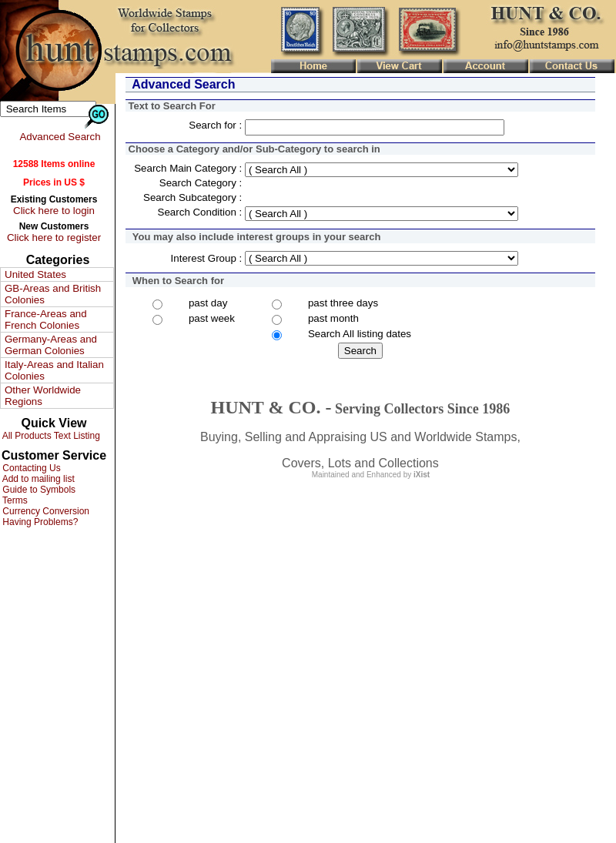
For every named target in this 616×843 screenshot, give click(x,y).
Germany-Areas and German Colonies (51, 345)
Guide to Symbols (38, 490)
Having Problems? (39, 522)
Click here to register (54, 238)
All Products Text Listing (50, 436)
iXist (422, 475)
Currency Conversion (45, 511)
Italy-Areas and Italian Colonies (54, 370)
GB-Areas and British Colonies (53, 294)
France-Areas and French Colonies (46, 319)
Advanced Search (60, 137)
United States (35, 274)
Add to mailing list (37, 479)
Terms (14, 500)
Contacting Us (30, 468)
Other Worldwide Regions (43, 396)
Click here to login (54, 211)
